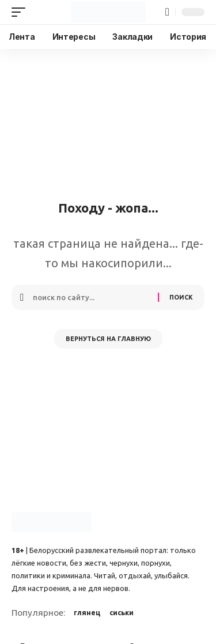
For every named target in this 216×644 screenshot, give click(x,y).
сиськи (122, 613)
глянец (87, 613)
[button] (21, 12)
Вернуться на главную (108, 339)
